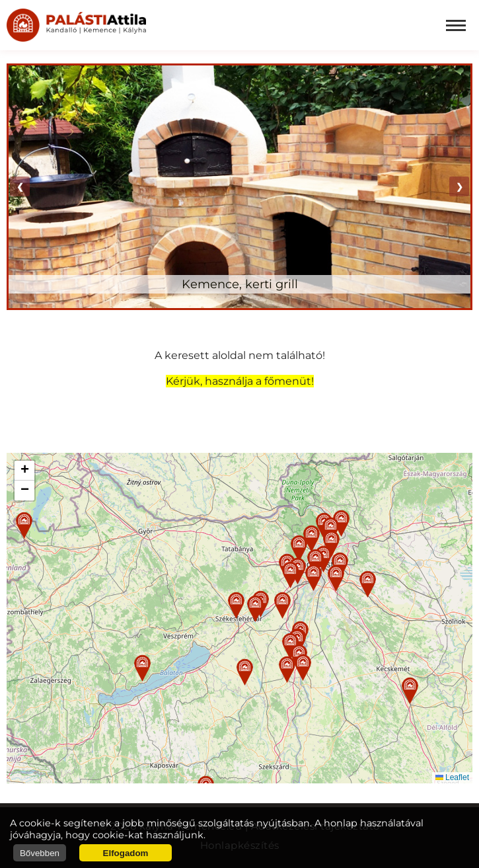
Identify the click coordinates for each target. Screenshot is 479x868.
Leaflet (452, 777)
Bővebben (40, 853)
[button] (236, 605)
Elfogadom (126, 853)
